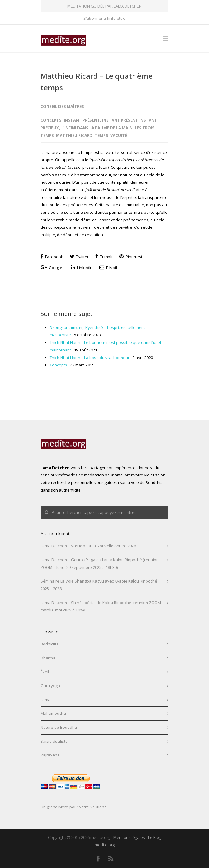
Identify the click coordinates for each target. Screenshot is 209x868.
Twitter (79, 257)
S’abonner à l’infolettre (104, 18)
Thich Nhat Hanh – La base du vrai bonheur (90, 358)
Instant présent (82, 120)
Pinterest (131, 257)
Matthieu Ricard (74, 135)
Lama (46, 700)
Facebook (52, 257)
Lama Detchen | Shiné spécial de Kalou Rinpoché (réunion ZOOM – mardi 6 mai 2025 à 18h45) (102, 606)
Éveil (45, 672)
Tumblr (104, 257)
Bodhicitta (50, 644)
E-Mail (108, 268)
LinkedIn (82, 268)
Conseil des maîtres (62, 106)
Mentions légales (129, 837)
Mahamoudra (53, 713)
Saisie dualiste (54, 741)
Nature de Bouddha (59, 727)
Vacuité (119, 135)
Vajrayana (50, 755)
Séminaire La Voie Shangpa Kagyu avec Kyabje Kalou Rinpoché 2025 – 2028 (99, 585)
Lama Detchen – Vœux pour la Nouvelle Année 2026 (88, 546)
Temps (101, 135)
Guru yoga (50, 686)
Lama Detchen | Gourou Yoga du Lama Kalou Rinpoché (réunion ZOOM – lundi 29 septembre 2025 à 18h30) (100, 564)
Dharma (48, 658)
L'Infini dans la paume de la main (97, 128)
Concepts (51, 120)
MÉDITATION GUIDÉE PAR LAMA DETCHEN (104, 6)
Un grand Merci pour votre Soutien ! (73, 807)
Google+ (52, 268)
